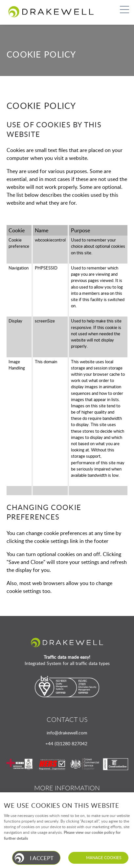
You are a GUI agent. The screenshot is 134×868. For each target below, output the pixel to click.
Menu (123, 10)
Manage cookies (104, 858)
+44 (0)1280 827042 (66, 743)
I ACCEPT (42, 858)
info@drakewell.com (67, 733)
